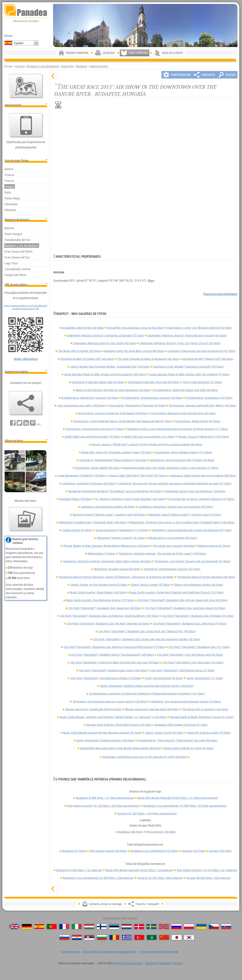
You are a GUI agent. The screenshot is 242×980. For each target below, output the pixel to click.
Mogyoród (151, 963)
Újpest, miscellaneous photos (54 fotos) (198, 585)
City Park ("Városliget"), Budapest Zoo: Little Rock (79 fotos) (190, 623)
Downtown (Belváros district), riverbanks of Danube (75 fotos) (106, 335)
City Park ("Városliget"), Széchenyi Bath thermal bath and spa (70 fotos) (115, 662)
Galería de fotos (99, 66)
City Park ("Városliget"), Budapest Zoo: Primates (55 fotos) (198, 616)
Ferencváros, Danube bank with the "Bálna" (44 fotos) (203, 405)
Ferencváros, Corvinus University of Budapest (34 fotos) (113, 413)
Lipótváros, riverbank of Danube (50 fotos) (89, 483)
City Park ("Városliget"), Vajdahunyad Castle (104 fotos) (113, 670)
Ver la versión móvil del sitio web (159, 952)
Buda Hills (67, 66)
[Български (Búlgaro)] (102, 938)
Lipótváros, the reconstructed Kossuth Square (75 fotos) (186, 701)
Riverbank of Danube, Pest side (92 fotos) (154, 382)
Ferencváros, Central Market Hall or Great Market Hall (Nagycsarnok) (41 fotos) (123, 421)
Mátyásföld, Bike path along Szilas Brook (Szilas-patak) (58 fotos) (120, 748)
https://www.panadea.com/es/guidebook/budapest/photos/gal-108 (26, 307)
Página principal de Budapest (220, 294)
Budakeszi (130, 832)
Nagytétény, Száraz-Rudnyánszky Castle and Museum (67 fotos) (192, 530)
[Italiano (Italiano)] (77, 927)
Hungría (20, 66)
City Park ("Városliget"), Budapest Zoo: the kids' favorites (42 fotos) (108, 623)
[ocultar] (53, 76)
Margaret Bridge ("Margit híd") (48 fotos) (208, 359)
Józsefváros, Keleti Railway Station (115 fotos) (184, 452)
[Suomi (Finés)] (102, 927)
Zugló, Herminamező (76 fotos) (164, 678)
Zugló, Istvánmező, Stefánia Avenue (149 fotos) (105, 740)
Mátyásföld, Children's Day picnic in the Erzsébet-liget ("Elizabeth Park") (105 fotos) (182, 522)
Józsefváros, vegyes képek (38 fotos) (97, 468)
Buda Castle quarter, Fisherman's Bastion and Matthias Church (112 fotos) (177, 592)
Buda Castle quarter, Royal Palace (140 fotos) (98, 592)
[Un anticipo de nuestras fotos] (26, 519)
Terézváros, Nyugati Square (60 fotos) (117, 569)
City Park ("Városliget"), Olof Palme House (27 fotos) (183, 670)
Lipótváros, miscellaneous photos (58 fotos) (108, 507)
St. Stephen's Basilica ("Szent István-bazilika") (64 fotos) (130, 499)
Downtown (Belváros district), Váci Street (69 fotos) (105, 343)
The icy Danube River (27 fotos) (202, 382)
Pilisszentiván (161, 832)
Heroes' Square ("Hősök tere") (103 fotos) (203, 437)
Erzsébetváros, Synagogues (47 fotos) (209, 398)
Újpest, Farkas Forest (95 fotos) (164, 733)
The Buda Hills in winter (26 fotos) (79, 351)
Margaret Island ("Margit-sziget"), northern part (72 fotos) (185, 515)
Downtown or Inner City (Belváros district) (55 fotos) (199, 328)
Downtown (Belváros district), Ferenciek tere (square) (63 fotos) (187, 335)
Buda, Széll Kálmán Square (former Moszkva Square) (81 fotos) (102, 733)
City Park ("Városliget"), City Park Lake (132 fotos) (193, 662)
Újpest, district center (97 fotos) (151, 585)
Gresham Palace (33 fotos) (76, 499)
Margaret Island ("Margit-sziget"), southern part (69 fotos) (109, 515)
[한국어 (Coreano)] (189, 938)
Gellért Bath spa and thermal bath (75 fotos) (92, 437)
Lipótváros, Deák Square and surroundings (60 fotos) (203, 475)
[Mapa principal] (26, 86)
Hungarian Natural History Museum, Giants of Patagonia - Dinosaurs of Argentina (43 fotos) (116, 577)
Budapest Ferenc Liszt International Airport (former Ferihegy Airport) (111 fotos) (178, 429)
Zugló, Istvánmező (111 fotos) (205, 678)
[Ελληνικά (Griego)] (127, 938)
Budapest (82, 66)
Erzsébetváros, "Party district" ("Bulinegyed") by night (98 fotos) (178, 740)
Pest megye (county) (103, 806)
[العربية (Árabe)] (152, 938)
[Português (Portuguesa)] (52, 927)
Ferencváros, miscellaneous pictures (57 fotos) (95, 429)
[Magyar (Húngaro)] (89, 927)
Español (19, 43)
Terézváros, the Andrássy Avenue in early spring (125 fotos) (110, 701)
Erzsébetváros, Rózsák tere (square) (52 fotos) (90, 398)
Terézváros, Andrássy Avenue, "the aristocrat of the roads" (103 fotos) (162, 553)
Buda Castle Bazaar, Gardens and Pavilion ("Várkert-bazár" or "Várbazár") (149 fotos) (113, 717)
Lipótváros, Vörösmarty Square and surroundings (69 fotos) (176, 507)
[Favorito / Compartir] (26, 403)
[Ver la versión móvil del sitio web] (26, 125)
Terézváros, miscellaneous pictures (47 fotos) (172, 569)
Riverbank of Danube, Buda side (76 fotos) (98, 382)
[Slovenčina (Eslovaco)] (226, 927)
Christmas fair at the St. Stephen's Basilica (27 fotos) (201, 499)
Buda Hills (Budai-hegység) (178, 798)
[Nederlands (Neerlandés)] (127, 927)
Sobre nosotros (70, 952)
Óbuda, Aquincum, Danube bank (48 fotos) (152, 709)
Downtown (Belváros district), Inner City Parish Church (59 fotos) (180, 343)
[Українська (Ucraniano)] (201, 927)
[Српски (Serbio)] (89, 938)
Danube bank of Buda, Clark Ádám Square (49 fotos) (119, 725)
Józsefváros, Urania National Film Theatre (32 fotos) (182, 460)
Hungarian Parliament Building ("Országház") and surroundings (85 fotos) (115, 491)
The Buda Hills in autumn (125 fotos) (205, 709)
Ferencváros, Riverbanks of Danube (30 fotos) (137, 405)
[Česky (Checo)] (214, 927)
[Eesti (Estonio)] (114, 927)
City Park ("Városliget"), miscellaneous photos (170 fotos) (106, 678)
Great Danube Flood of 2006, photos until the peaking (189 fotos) (105, 374)
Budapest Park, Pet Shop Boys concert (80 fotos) (134, 351)
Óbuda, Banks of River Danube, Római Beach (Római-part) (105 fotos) (107, 546)
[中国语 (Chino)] (164, 938)
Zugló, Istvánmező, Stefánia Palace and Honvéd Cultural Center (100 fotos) (147, 686)
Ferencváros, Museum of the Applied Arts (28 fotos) (183, 413)
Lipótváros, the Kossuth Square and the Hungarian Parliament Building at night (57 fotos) (175, 483)
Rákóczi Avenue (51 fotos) (214, 546)
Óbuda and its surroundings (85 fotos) (173, 538)
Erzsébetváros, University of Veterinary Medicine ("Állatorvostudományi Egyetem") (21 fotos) (147, 694)
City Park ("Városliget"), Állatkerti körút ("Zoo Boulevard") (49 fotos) (112, 655)
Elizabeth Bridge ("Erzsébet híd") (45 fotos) (87, 359)
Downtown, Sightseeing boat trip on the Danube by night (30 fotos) (145, 757)
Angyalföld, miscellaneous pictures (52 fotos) (135, 328)
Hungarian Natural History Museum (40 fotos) (206, 577)
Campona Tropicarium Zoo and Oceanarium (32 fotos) (201, 351)
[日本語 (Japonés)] (177, 938)
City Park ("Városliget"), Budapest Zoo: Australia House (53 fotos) (185, 608)
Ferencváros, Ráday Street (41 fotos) (198, 421)
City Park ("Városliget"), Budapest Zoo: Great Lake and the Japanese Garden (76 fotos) (147, 639)
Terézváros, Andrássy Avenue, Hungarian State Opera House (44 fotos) (107, 561)
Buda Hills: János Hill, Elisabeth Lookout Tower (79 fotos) (117, 452)
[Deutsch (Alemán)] (27, 927)
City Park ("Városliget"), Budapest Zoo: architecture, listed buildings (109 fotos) (109, 616)
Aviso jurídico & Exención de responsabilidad (109, 952)
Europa (220, 851)
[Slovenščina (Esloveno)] (64, 938)
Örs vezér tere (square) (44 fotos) (174, 546)
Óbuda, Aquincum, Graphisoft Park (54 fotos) (93, 709)
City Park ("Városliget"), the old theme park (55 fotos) (190, 655)
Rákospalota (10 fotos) (101, 553)
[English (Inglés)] (14, 927)
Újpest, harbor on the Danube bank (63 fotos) (99, 585)
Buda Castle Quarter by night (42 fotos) (189, 748)
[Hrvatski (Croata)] (77, 938)
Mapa (151, 281)
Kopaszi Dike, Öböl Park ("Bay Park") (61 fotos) (138, 475)
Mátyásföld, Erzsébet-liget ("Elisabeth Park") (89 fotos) (93, 522)
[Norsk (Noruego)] (164, 927)
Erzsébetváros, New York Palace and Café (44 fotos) (186, 390)
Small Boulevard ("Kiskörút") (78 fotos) (82, 475)
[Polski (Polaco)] (189, 927)
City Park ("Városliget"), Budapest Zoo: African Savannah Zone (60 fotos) (183, 600)
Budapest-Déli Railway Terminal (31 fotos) (181, 725)
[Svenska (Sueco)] (151, 927)
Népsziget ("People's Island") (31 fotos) (121, 538)
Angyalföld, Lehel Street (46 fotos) (83, 328)
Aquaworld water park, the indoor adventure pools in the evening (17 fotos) (171, 468)
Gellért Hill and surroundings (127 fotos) (149, 437)
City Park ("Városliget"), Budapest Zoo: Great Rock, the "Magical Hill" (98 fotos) (147, 631)
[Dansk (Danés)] (139, 927)
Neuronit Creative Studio (128, 963)
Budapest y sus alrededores (43, 66)
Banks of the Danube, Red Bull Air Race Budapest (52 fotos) (113, 390)
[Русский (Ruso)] (176, 927)
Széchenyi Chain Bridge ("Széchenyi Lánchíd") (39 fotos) (188, 367)
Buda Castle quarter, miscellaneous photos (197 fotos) (100, 600)
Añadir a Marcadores (26, 359)
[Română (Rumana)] (114, 938)
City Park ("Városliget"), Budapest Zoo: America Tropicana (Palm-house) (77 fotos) (114, 647)
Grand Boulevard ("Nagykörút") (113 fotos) (122, 530)
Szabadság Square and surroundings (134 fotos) (195, 491)
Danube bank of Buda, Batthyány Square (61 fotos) (202, 717)
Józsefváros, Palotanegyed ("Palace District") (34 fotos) (113, 460)
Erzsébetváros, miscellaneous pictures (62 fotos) (152, 398)
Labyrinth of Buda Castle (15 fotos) (209, 733)
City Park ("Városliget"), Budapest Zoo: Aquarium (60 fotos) (105, 608)
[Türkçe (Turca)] (139, 938)
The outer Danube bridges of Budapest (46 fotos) (148, 359)
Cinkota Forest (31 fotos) (77, 530)
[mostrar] (53, 889)
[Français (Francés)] (64, 927)
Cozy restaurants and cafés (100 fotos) (81, 405)
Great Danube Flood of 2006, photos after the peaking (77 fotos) (189, 374)
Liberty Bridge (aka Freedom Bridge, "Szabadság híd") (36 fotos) (110, 367)
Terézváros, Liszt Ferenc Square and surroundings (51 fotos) (193, 561)
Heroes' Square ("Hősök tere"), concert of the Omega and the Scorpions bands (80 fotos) (147, 444)
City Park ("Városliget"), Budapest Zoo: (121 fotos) (199, 647)
